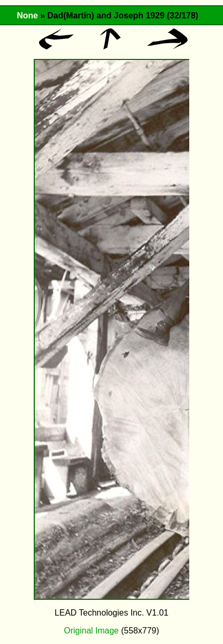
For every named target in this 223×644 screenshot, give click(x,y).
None (27, 16)
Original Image (91, 631)
